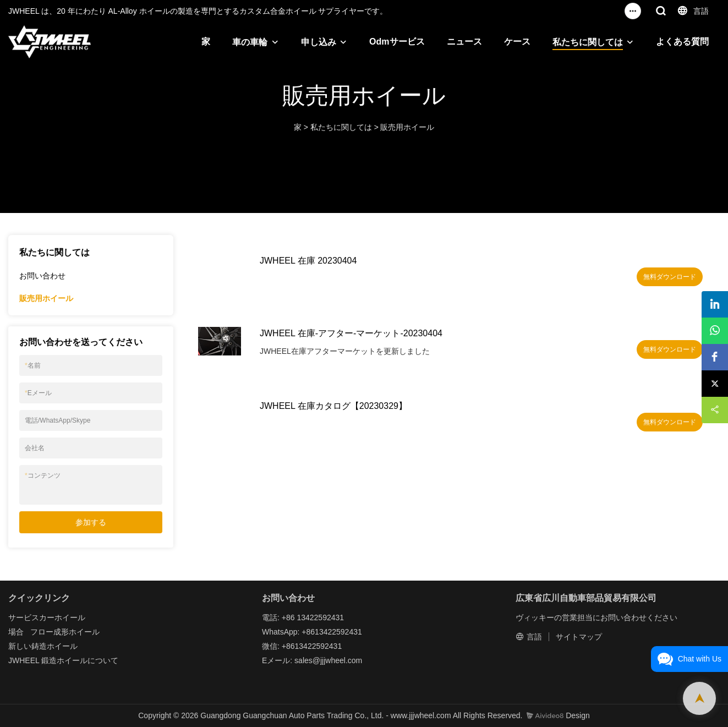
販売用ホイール (407, 127)
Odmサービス (397, 42)
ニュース (464, 42)
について (103, 660)
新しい (20, 646)
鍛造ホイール (64, 660)
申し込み (319, 42)
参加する (91, 522)
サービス (24, 617)
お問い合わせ (42, 276)
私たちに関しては (588, 42)
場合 (16, 632)
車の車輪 (250, 42)
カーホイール (62, 617)
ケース (517, 42)
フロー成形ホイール (65, 632)
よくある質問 (682, 42)
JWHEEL (24, 660)
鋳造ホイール (54, 646)
